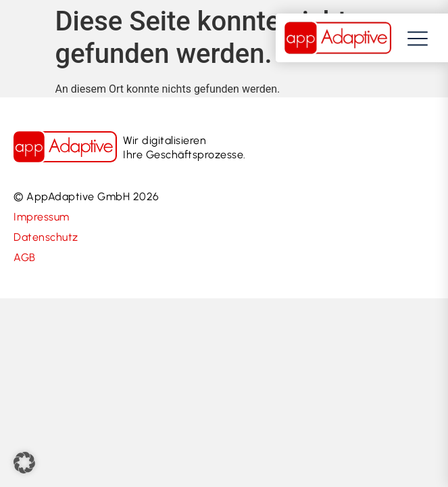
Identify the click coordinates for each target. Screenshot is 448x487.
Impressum (42, 217)
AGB (25, 257)
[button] (24, 463)
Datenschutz (46, 237)
